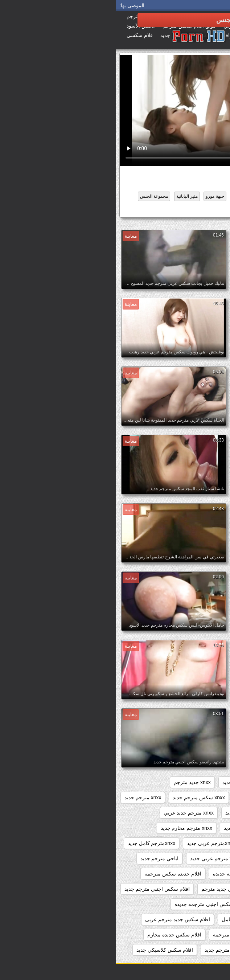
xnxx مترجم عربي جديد (133, 828)
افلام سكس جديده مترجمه (126, 935)
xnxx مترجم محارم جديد (71, 828)
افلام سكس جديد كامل (182, 210)
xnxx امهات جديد (125, 782)
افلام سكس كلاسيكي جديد (49, 950)
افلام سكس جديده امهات (192, 935)
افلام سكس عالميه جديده (192, 950)
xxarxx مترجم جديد (161, 858)
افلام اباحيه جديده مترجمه (191, 874)
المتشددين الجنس (133, 196)
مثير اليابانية (71, 196)
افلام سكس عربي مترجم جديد (121, 950)
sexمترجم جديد (170, 782)
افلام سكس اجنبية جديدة (192, 919)
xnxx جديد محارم (139, 797)
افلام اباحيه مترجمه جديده (125, 874)
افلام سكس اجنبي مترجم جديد (41, 889)
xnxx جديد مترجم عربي (194, 797)
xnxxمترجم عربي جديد (95, 843)
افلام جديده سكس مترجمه (57, 874)
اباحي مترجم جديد (44, 858)
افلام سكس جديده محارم (59, 935)
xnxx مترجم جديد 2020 (194, 813)
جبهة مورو (99, 196)
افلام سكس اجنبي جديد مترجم (118, 889)
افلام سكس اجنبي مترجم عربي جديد (180, 904)
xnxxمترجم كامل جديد (36, 843)
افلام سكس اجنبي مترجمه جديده (94, 904)
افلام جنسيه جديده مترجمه (190, 889)
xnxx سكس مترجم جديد (83, 797)
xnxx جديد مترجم (77, 782)
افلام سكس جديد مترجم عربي (62, 919)
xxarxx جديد (206, 858)
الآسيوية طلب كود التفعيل (180, 196)
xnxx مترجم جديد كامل (194, 828)
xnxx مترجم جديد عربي (73, 813)
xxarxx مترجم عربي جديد (101, 858)
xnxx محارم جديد (150, 843)
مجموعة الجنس (38, 196)
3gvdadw (209, 782)
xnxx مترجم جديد (27, 797)
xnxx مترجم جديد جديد (134, 813)
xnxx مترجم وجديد (199, 843)
